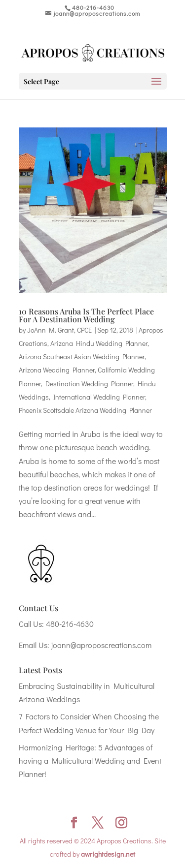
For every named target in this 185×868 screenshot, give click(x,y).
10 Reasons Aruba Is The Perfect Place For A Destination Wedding (86, 315)
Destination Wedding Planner (89, 384)
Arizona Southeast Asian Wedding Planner (82, 356)
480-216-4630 (70, 624)
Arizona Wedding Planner (57, 370)
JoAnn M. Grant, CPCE (59, 330)
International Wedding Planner (99, 397)
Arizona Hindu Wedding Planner (99, 343)
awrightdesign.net (108, 854)
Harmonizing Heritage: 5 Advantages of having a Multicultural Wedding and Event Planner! (90, 760)
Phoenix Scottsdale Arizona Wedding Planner (85, 410)
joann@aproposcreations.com (101, 645)
